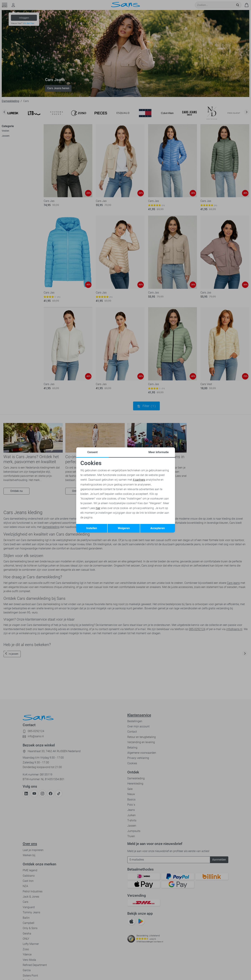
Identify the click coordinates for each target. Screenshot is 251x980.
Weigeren (124, 528)
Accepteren (158, 528)
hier (98, 508)
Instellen (92, 528)
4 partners (139, 480)
